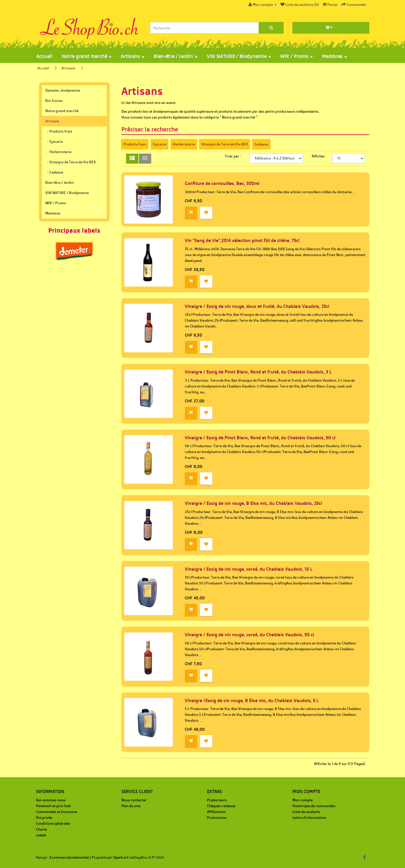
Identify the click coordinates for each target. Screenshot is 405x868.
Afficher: (319, 156)
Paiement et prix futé (53, 806)
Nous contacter (134, 800)
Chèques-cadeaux (221, 806)
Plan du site (131, 806)
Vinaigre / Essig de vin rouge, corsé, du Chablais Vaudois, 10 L (249, 569)
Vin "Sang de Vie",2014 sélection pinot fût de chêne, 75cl (242, 240)
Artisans (68, 68)
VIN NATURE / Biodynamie (67, 193)
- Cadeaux (54, 172)
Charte (41, 829)
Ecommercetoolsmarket (69, 857)
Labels (41, 835)
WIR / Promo (56, 203)
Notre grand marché (62, 111)
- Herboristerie (58, 152)
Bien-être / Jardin (60, 182)
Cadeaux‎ (261, 144)
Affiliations (216, 812)
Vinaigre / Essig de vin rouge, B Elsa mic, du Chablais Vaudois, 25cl (253, 503)
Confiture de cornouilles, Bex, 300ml (222, 183)
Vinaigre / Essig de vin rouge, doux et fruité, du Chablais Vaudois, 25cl (257, 306)
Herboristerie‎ (184, 144)
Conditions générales (53, 823)
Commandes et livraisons (57, 812)
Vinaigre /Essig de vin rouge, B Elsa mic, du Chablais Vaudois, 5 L (252, 700)
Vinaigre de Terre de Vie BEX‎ (225, 144)
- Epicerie (54, 141)
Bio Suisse (54, 101)
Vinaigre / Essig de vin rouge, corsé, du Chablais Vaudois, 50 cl (249, 635)
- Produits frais (59, 131)
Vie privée (44, 818)
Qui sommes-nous (51, 800)
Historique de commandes (314, 806)
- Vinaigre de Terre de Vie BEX (70, 162)
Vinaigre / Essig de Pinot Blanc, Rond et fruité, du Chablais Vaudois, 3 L (258, 372)
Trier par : (233, 156)
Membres (53, 213)
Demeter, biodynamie (63, 90)
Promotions (217, 818)
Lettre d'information (309, 818)
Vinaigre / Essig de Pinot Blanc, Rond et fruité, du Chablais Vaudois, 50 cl (260, 438)
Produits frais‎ (135, 144)
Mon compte (303, 800)
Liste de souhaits (306, 812)
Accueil (44, 56)
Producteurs (217, 800)
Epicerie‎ (160, 144)
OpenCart (121, 857)
